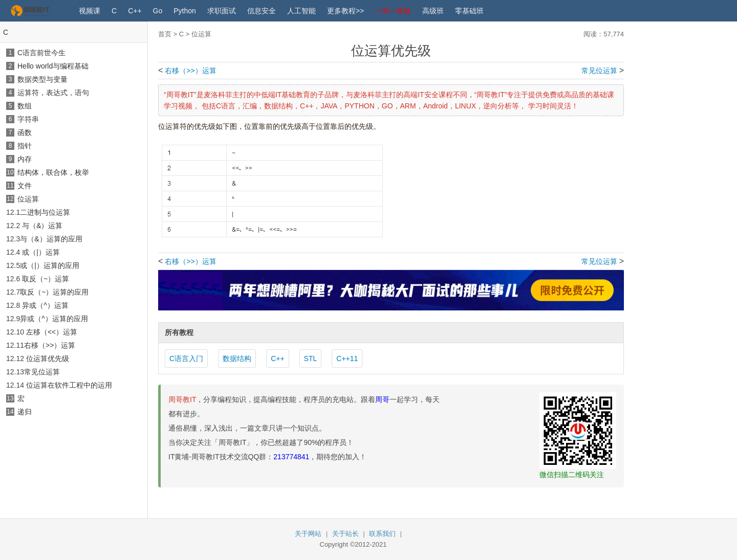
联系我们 (382, 534)
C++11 (347, 359)
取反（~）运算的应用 (54, 292)
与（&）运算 (42, 226)
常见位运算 (42, 372)
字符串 (28, 119)
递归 (25, 412)
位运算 (28, 199)
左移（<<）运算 (52, 332)
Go (158, 11)
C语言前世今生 (41, 53)
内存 (25, 159)
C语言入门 (186, 359)
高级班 (433, 11)
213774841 (291, 457)
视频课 (90, 11)
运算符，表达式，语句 (53, 93)
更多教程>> (345, 11)
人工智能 (301, 11)
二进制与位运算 (45, 212)
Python (185, 11)
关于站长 (345, 534)
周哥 (382, 399)
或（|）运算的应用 (50, 265)
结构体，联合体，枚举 (53, 172)
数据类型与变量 (42, 79)
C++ (135, 11)
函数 (25, 132)
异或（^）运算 (45, 305)
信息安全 (262, 11)
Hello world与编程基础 (53, 66)
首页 (165, 34)
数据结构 (237, 359)
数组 (25, 106)
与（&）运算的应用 (51, 239)
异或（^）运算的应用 (54, 319)
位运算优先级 (48, 359)
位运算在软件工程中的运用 (69, 385)
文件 (25, 186)
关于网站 (308, 534)
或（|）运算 (41, 252)
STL (311, 359)
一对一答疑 (393, 11)
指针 (25, 146)
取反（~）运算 (46, 279)
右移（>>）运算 (50, 345)
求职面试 (222, 11)
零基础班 (469, 11)
